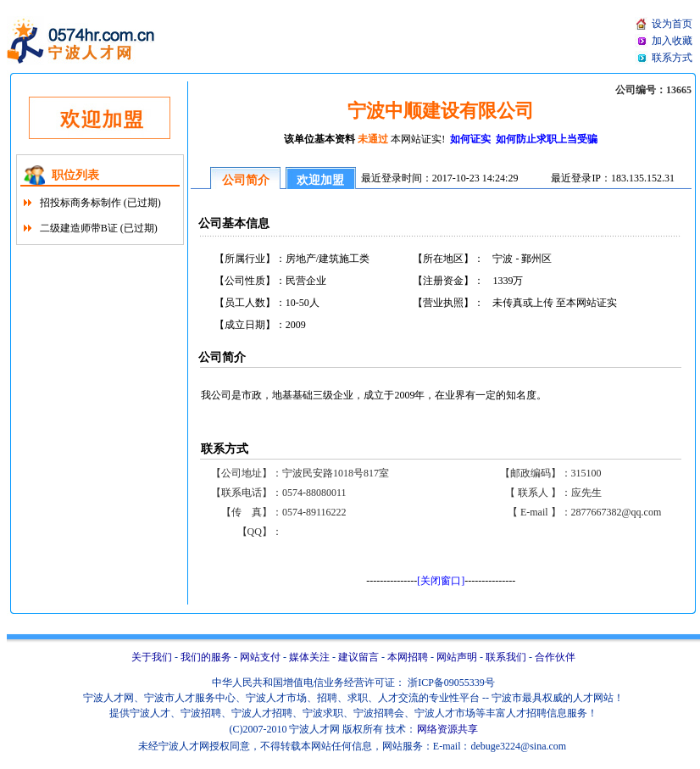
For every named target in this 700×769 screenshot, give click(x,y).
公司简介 (246, 180)
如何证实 (472, 139)
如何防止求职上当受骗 (545, 139)
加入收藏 (672, 41)
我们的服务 (206, 657)
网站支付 (260, 657)
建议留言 (358, 657)
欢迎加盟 (320, 180)
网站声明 (457, 657)
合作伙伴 (555, 657)
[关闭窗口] (441, 581)
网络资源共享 (447, 729)
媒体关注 (309, 657)
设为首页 (672, 24)
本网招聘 (408, 657)
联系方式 (672, 58)
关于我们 (152, 657)
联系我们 (506, 657)
